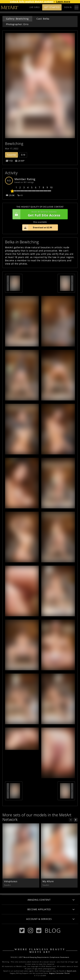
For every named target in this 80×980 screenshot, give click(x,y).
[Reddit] (39, 931)
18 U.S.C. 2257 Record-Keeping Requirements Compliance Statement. (40, 957)
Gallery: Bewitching (17, 19)
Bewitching (14, 144)
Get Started (52, 7)
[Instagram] (30, 931)
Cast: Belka (43, 19)
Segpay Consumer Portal (59, 973)
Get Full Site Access (39, 214)
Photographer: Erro (17, 24)
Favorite (11, 155)
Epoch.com (72, 971)
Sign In (68, 7)
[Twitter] (22, 931)
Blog (53, 930)
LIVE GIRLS (35, 7)
